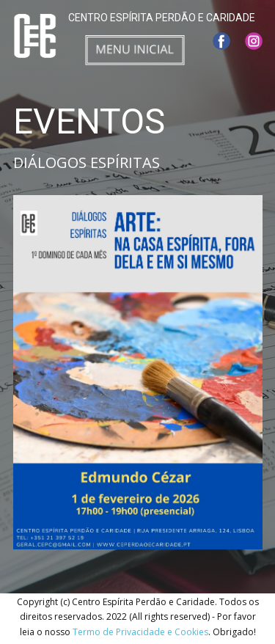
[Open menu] (135, 50)
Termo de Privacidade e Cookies (140, 632)
